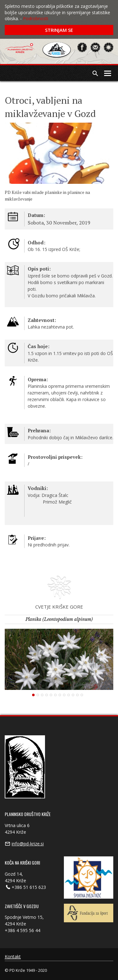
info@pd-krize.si (28, 844)
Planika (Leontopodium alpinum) (59, 619)
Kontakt (13, 957)
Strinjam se (59, 30)
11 (77, 695)
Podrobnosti (36, 18)
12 (82, 695)
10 (73, 695)
